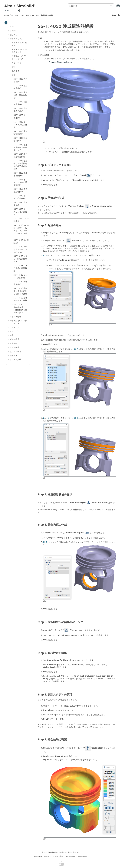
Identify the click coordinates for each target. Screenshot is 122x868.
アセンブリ (16, 63)
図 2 (45, 256)
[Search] (111, 6)
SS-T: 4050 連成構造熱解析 (42, 15)
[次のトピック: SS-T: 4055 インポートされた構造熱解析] (116, 16)
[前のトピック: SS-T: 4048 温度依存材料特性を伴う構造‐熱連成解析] (113, 16)
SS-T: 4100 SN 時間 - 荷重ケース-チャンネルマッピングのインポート (21, 231)
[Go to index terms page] (115, 7)
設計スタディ (15, 352)
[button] (9, 27)
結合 (14, 67)
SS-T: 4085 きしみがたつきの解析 (20, 212)
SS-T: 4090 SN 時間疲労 (21, 220)
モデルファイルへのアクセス (19, 51)
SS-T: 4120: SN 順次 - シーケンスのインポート (20, 249)
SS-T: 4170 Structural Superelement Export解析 (20, 309)
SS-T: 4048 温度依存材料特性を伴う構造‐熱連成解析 (21, 165)
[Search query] (91, 6)
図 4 (76, 418)
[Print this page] (119, 16)
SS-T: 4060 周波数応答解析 (20, 190)
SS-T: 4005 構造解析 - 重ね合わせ (20, 95)
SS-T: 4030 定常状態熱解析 (20, 133)
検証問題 (14, 356)
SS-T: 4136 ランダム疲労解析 (20, 276)
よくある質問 (15, 360)
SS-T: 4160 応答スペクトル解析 (20, 299)
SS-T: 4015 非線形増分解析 (20, 110)
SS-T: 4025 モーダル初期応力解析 (20, 125)
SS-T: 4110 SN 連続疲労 (21, 242)
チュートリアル (18, 15)
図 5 (45, 542)
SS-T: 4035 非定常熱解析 (20, 139)
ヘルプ (13, 27)
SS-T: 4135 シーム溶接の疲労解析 (20, 268)
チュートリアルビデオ (19, 44)
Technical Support (68, 856)
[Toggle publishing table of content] (6, 23)
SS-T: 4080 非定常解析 (20, 204)
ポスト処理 (16, 317)
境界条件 (15, 71)
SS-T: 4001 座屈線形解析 (20, 87)
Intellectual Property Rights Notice (47, 856)
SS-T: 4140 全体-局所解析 (21, 283)
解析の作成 (15, 339)
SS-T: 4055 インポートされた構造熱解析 (20, 182)
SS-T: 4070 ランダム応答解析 (20, 197)
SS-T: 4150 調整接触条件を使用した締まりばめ (20, 291)
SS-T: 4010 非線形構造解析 (20, 103)
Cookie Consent (82, 856)
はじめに (14, 35)
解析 (28, 15)
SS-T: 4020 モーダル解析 (20, 117)
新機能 (13, 31)
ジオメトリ (15, 327)
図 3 (76, 349)
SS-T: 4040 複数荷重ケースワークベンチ (20, 147)
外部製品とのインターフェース (19, 57)
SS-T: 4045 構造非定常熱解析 (20, 156)
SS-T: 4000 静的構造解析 (20, 80)
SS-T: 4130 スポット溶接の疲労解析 (20, 259)
